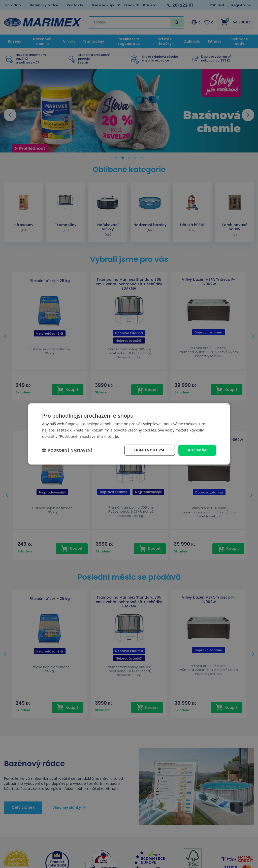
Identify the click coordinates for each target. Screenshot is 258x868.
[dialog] (129, 434)
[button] (67, 450)
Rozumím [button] (197, 450)
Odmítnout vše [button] (150, 450)
